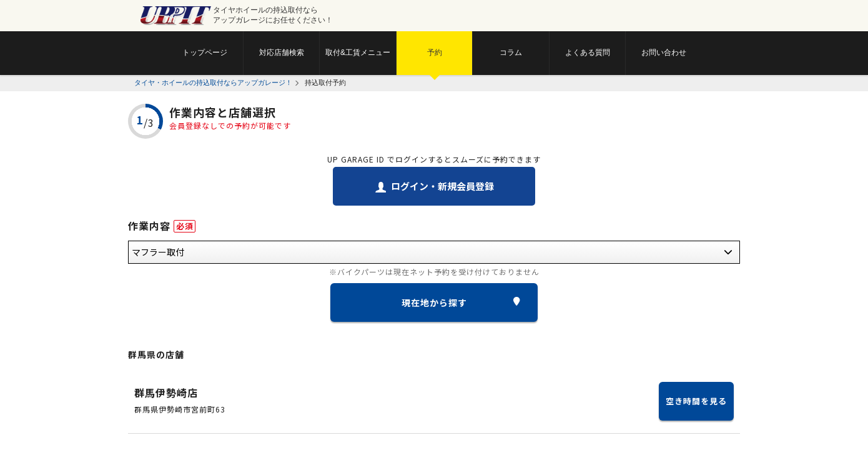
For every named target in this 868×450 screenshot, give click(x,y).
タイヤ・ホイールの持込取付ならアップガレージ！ (213, 82)
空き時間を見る (696, 401)
